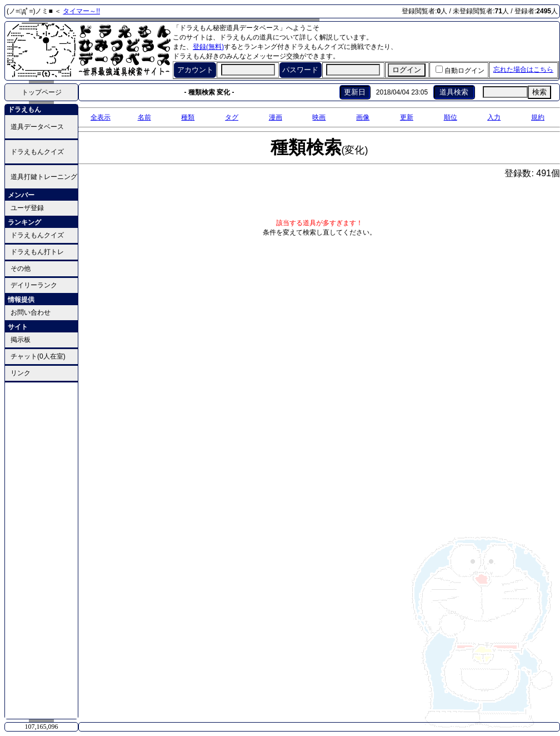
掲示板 (21, 340)
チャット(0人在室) (38, 356)
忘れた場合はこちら (523, 69)
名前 (144, 117)
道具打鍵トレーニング (44, 177)
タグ (232, 117)
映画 (319, 117)
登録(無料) (208, 47)
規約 (538, 117)
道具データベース (37, 127)
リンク (21, 373)
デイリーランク (34, 285)
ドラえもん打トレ (37, 252)
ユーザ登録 (27, 208)
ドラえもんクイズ (37, 152)
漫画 (276, 117)
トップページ (42, 92)
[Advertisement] (42, 550)
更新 (407, 117)
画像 (363, 117)
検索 (539, 92)
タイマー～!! (81, 11)
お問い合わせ (31, 312)
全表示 (101, 117)
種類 (188, 117)
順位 (451, 117)
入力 (494, 117)
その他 (21, 268)
